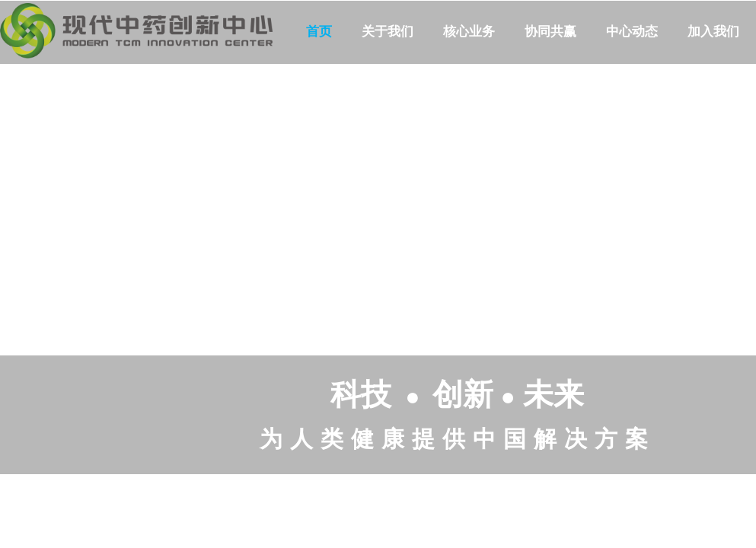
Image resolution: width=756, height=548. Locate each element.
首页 (319, 32)
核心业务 (469, 32)
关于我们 (388, 32)
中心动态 (632, 32)
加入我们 (713, 32)
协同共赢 (550, 32)
